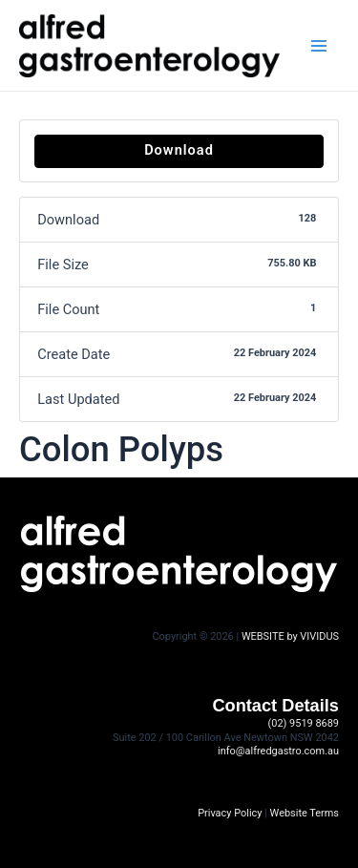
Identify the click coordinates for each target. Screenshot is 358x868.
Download (179, 150)
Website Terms (305, 813)
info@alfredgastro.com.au (278, 751)
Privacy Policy (230, 813)
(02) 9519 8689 (304, 723)
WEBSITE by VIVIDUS (290, 636)
